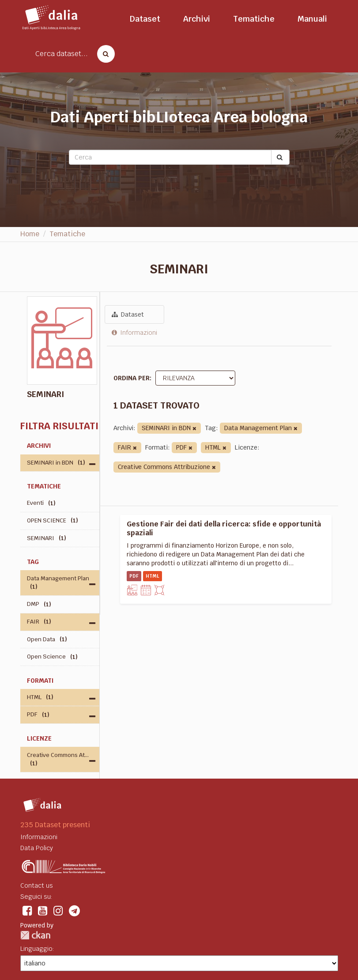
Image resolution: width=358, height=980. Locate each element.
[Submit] (280, 157)
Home (30, 234)
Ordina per (132, 378)
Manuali (312, 19)
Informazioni (134, 333)
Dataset (145, 19)
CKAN (35, 935)
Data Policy (37, 848)
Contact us (37, 885)
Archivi (197, 19)
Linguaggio (36, 949)
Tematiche (254, 19)
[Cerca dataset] (103, 54)
